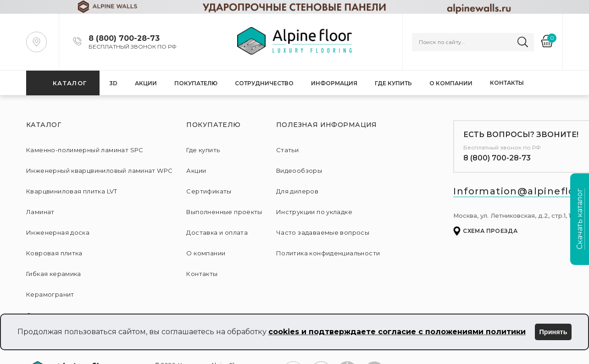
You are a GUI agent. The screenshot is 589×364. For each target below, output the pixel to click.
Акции (146, 83)
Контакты (507, 83)
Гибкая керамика (54, 274)
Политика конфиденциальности (328, 253)
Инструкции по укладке (314, 212)
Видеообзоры (299, 171)
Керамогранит (50, 294)
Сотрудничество (264, 83)
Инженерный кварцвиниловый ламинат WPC (99, 171)
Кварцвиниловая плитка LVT (72, 191)
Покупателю (196, 83)
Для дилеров (297, 191)
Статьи (287, 150)
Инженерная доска (58, 232)
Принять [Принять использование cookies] (553, 332)
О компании (451, 83)
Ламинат (40, 212)
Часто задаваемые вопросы (323, 232)
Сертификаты (209, 191)
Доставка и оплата (217, 232)
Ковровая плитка (54, 253)
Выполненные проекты (224, 212)
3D (113, 83)
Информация (334, 83)
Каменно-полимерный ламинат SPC (85, 150)
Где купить (393, 83)
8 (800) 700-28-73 (497, 158)
